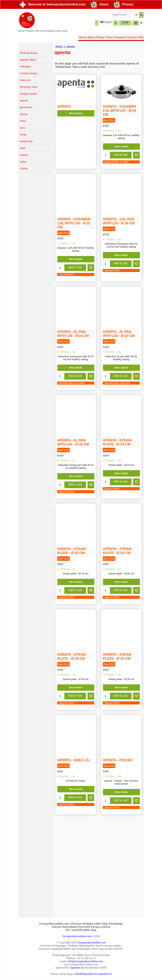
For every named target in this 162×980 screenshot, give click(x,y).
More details (76, 100)
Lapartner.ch (105, 974)
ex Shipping (109, 131)
